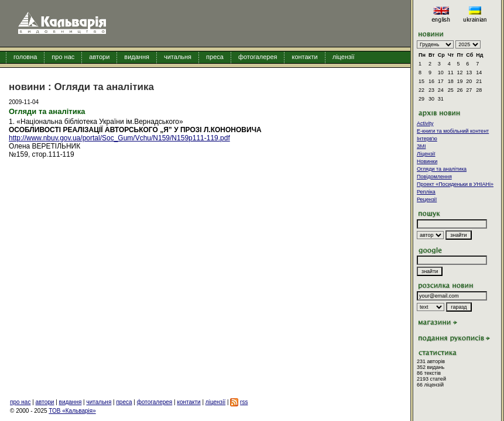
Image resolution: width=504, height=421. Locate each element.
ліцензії (344, 57)
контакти (304, 57)
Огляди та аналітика (442, 169)
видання (137, 57)
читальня (178, 57)
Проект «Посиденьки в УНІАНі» (455, 184)
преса (215, 57)
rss (244, 402)
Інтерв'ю (427, 139)
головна (25, 57)
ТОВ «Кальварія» (72, 411)
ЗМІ (421, 146)
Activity (425, 123)
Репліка (426, 192)
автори (99, 57)
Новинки (427, 161)
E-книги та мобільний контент (453, 131)
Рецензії (427, 199)
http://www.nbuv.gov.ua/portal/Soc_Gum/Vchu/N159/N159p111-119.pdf (119, 138)
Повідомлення (434, 177)
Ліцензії (426, 154)
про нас (63, 57)
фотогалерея (258, 57)
